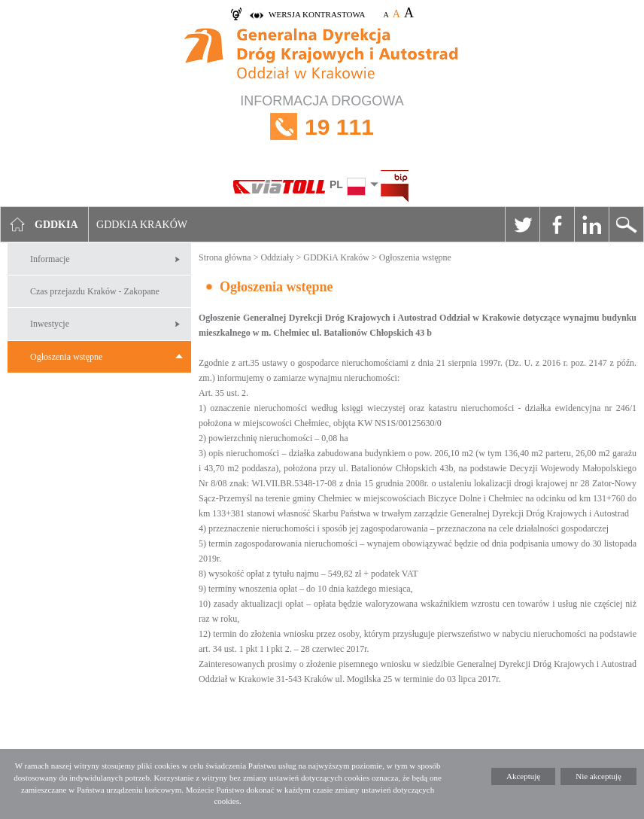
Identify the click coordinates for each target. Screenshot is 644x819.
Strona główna (225, 257)
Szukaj (626, 224)
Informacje (50, 259)
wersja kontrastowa (317, 14)
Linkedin (591, 224)
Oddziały (277, 257)
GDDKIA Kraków (142, 225)
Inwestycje (50, 324)
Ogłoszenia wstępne (66, 357)
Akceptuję (523, 776)
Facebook (557, 224)
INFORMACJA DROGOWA (322, 127)
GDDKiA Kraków (336, 257)
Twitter (522, 224)
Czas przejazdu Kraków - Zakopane (95, 291)
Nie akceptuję (598, 776)
